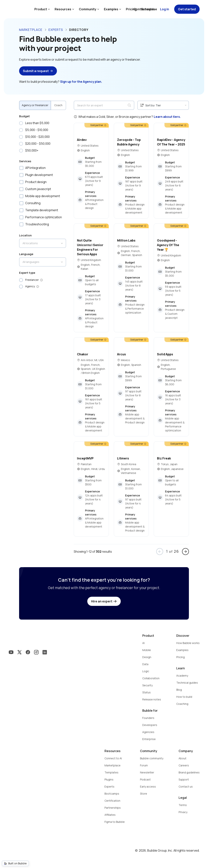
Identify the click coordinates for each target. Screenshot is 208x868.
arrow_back (160, 552)
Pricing (131, 9)
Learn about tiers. (167, 117)
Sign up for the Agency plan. (81, 82)
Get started (187, 9)
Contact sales (144, 9)
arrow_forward (185, 552)
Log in (165, 9)
